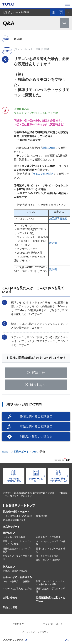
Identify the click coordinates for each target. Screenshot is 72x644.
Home (5, 452)
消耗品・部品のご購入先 (36, 437)
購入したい (9, 567)
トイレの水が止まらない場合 (17, 516)
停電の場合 (42, 516)
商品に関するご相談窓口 (36, 426)
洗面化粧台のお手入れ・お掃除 (51, 590)
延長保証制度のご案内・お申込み (51, 599)
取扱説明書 (49, 148)
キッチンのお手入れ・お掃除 (17, 589)
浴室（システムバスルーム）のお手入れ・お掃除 (51, 583)
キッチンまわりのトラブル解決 (51, 543)
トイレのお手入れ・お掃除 (16, 581)
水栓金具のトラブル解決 (48, 537)
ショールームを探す (61, 12)
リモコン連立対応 (43, 174)
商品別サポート (11, 527)
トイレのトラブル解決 (14, 537)
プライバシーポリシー (54, 624)
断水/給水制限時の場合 (14, 520)
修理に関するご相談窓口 (36, 416)
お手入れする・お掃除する (17, 577)
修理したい (9, 533)
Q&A (35, 452)
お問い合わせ (10, 598)
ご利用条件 (18, 624)
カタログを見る (53, 12)
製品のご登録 (10, 607)
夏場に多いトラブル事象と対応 (51, 550)
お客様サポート (20, 452)
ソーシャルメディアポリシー (36, 632)
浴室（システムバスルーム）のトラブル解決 (17, 543)
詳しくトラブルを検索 (47, 556)
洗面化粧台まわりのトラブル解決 (17, 550)
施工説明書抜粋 (58, 219)
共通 (47, 49)
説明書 (53, 243)
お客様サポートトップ (20, 505)
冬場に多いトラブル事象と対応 (17, 557)
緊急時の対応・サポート (16, 512)
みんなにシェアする (13, 640)
